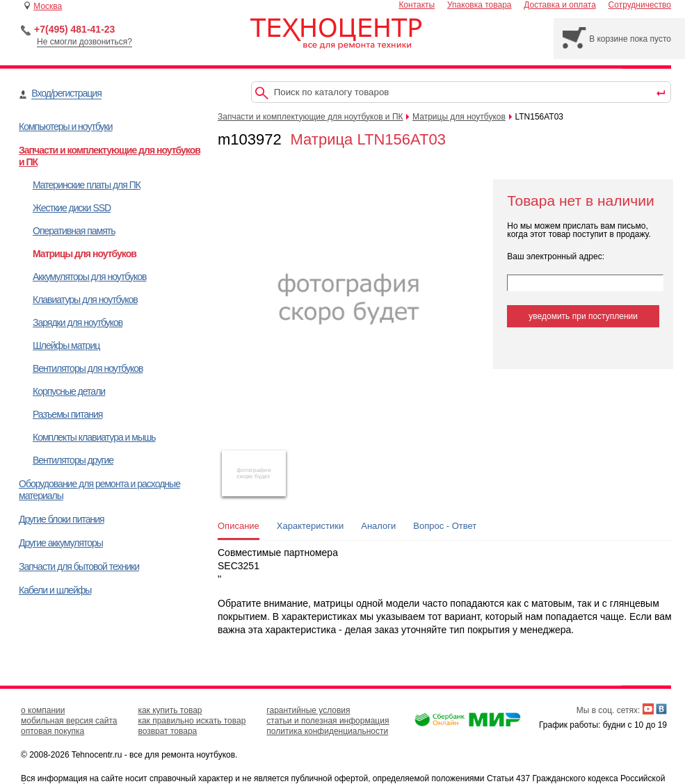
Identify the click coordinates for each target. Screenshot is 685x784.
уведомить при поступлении (583, 316)
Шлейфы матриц (66, 345)
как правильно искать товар (192, 721)
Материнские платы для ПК (87, 185)
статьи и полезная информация (328, 721)
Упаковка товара (479, 5)
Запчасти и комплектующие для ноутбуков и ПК (311, 117)
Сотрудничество (640, 5)
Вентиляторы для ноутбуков (88, 368)
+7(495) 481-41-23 (74, 29)
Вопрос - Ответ (445, 526)
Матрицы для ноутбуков (84, 254)
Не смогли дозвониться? (84, 42)
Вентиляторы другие (73, 460)
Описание (239, 526)
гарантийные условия (308, 710)
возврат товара (167, 731)
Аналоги (378, 526)
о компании (43, 710)
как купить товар (170, 710)
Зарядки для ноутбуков (78, 322)
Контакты (417, 5)
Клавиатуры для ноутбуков (85, 300)
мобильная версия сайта (69, 721)
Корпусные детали (69, 391)
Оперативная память (74, 231)
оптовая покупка (53, 731)
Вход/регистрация (66, 93)
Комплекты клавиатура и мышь (94, 437)
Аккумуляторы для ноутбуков (89, 277)
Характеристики (310, 526)
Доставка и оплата (560, 5)
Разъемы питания (67, 414)
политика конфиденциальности (327, 731)
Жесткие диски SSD (72, 208)
